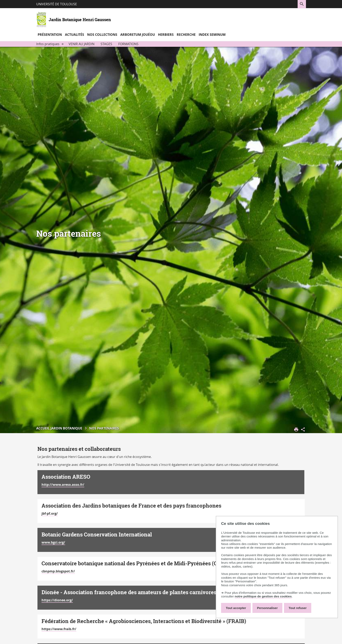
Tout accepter (236, 608)
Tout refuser (298, 608)
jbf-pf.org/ (50, 513)
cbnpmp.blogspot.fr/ (58, 571)
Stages (106, 44)
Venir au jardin (82, 44)
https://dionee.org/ (57, 600)
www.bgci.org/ (53, 542)
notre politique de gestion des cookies (263, 596)
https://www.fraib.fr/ (59, 629)
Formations (128, 44)
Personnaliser (267, 608)
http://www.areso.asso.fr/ (63, 485)
